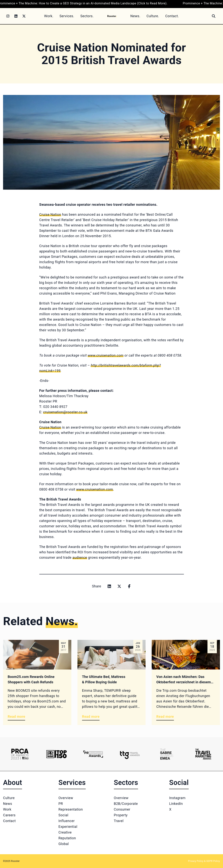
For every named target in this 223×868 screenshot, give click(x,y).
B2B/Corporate (126, 804)
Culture (9, 798)
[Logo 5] (167, 754)
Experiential (68, 827)
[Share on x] (119, 586)
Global (64, 844)
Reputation (67, 838)
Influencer (67, 821)
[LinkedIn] (16, 16)
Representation (71, 809)
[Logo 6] (203, 754)
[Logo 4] (130, 754)
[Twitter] (24, 16)
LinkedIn (176, 804)
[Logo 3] (93, 754)
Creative (65, 832)
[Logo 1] (20, 754)
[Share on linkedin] (109, 586)
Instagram (177, 798)
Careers (9, 815)
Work (7, 809)
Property (121, 815)
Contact (9, 821)
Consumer (122, 809)
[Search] (214, 16)
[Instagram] (8, 16)
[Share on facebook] (129, 586)
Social (63, 815)
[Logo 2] (56, 754)
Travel (119, 821)
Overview (66, 798)
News (8, 804)
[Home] (112, 16)
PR (61, 804)
